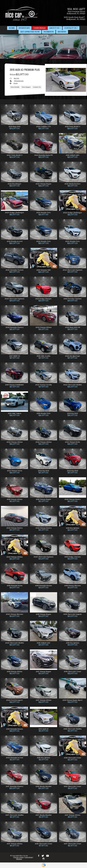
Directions (29, 857)
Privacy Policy (19, 857)
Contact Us (9, 857)
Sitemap (19, 859)
